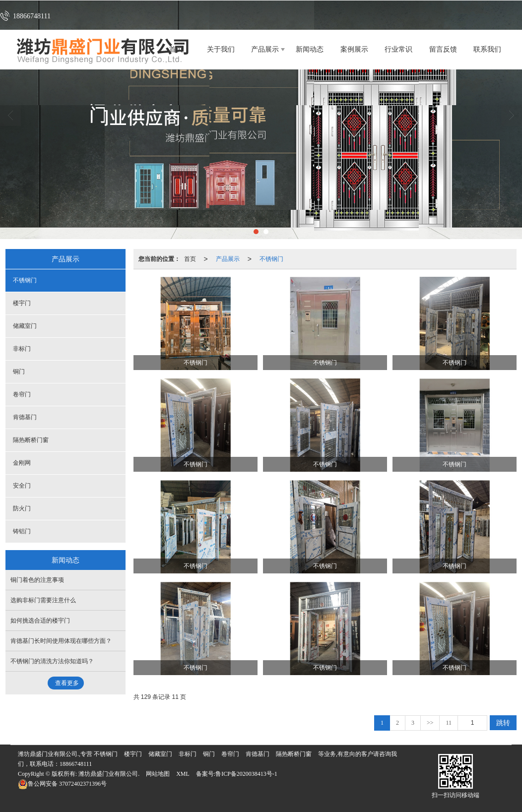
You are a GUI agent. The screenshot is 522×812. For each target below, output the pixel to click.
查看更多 (67, 683)
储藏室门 (25, 326)
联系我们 (487, 49)
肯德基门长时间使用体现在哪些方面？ (61, 641)
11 (449, 723)
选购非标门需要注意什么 (43, 600)
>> (430, 723)
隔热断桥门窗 (31, 440)
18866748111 (76, 764)
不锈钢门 (271, 259)
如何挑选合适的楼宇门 (40, 621)
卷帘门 (22, 394)
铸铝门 (22, 531)
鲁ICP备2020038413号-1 (246, 774)
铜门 (19, 372)
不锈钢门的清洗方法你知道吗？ (52, 661)
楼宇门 (22, 303)
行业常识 (398, 49)
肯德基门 (25, 417)
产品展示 (265, 49)
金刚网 (22, 463)
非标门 (22, 349)
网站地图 (158, 774)
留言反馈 (443, 49)
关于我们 (221, 49)
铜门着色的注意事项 (37, 580)
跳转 (503, 723)
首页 (190, 259)
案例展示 (354, 49)
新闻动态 (310, 49)
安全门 (22, 486)
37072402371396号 (62, 784)
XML (183, 774)
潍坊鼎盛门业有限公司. (109, 774)
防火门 (22, 508)
